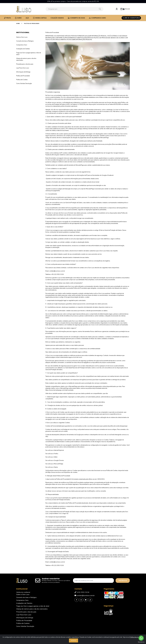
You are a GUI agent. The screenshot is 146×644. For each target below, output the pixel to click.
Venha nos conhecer (23, 592)
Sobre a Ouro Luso (22, 37)
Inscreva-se (123, 580)
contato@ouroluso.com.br (85, 596)
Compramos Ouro (97, 18)
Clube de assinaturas (131, 18)
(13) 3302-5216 (82, 592)
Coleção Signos (57, 18)
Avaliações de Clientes (23, 49)
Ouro (18, 18)
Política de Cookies (22, 80)
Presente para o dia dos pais (25, 64)
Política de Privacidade (23, 76)
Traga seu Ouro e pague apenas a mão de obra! (33, 606)
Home (18, 23)
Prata (7, 18)
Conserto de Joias (76, 18)
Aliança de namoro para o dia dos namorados (32, 609)
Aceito (74, 640)
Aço (27, 18)
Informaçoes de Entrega (23, 72)
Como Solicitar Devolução (24, 84)
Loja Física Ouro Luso (23, 68)
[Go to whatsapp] (141, 638)
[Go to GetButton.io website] (141, 642)
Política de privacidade (137, 637)
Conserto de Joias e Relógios (25, 41)
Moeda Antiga (40, 18)
